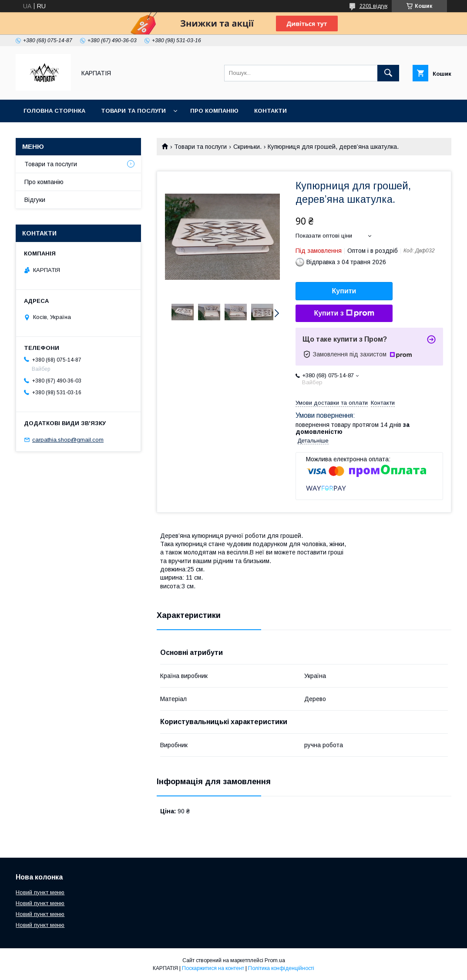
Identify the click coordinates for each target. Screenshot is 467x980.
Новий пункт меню (40, 892)
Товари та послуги (133, 111)
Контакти (270, 111)
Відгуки (35, 200)
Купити (344, 291)
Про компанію (214, 111)
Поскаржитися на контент (213, 968)
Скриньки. (247, 147)
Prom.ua (275, 960)
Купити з (344, 313)
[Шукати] (388, 73)
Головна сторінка (54, 111)
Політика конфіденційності (281, 968)
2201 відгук (373, 6)
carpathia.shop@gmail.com (68, 440)
